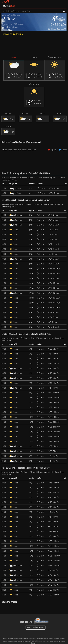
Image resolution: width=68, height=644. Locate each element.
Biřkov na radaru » (12, 34)
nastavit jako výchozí (10, 27)
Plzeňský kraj (7, 24)
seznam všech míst (35, 628)
